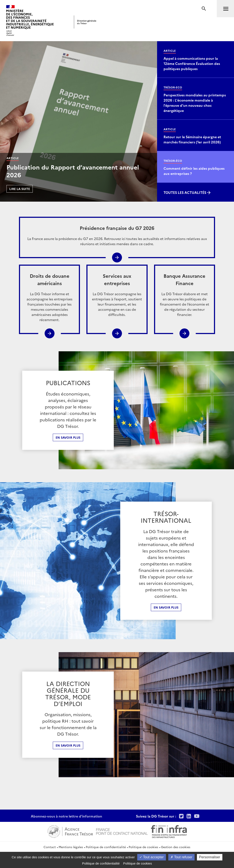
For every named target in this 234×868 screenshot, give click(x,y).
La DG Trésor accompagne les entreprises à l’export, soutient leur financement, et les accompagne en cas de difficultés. (117, 294)
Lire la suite (20, 189)
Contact (50, 847)
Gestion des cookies (176, 847)
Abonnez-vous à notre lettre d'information (66, 816)
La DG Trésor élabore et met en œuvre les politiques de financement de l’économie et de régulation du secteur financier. (185, 294)
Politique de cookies (143, 847)
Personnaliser (210, 857)
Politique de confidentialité (106, 847)
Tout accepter (152, 857)
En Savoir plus (166, 607)
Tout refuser (181, 857)
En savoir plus (68, 437)
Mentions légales (71, 847)
